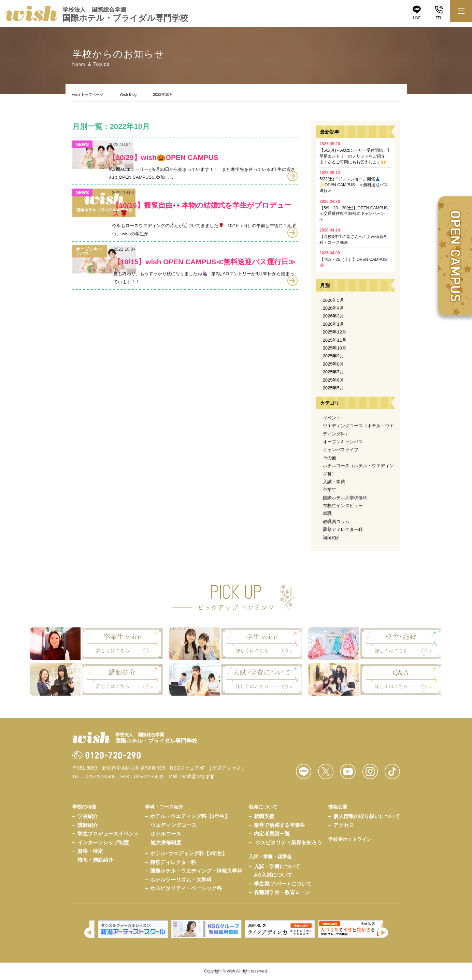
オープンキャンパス (343, 442)
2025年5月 (333, 388)
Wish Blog (128, 94)
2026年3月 (333, 316)
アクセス (344, 825)
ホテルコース (166, 834)
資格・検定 (90, 851)
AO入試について (273, 875)
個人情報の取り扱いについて (367, 816)
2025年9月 (333, 356)
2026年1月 (333, 324)
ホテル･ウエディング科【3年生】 (189, 853)
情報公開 (338, 807)
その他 (330, 458)
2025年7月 (333, 372)
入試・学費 (334, 482)
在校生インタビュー (343, 506)
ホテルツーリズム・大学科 (181, 880)
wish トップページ (88, 94)
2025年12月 (335, 332)
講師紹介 (332, 538)
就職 (327, 513)
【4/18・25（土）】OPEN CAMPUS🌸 (353, 259)
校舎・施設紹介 (95, 860)
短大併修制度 (166, 842)
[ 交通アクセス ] (227, 768)
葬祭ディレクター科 (343, 529)
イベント (332, 418)
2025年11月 (335, 340)
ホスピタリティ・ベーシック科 (186, 888)
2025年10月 (335, 348)
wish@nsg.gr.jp (198, 776)
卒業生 (330, 489)
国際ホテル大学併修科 (345, 498)
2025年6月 (333, 380)
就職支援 (264, 816)
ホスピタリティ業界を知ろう (289, 842)
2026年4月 (333, 308)
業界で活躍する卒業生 (280, 825)
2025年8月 (333, 364)
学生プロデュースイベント (108, 834)
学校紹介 (88, 816)
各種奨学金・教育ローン (282, 892)
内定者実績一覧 (272, 834)
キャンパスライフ (341, 450)
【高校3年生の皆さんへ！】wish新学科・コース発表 (353, 236)
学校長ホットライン (350, 839)
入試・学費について (277, 866)
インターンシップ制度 (103, 842)
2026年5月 (333, 300)
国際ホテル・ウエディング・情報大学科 (196, 871)
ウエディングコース (174, 825)
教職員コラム (336, 522)
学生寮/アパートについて (283, 884)
